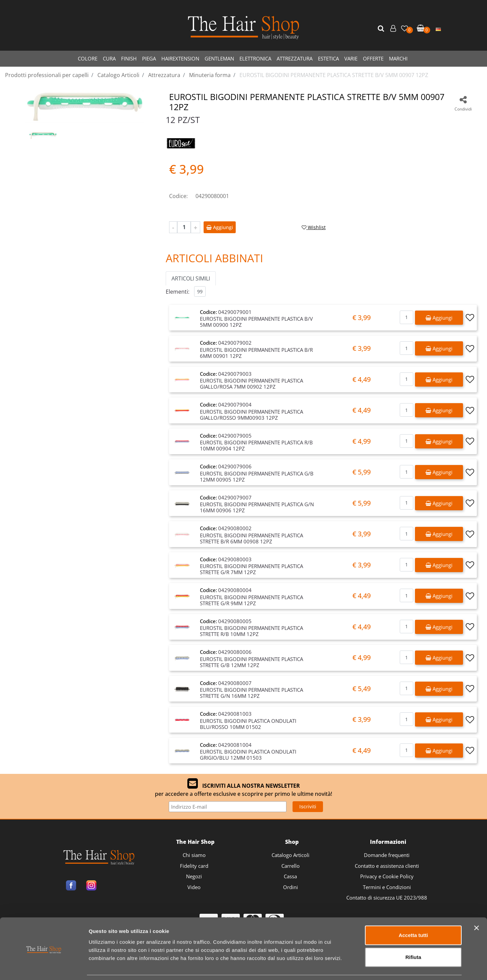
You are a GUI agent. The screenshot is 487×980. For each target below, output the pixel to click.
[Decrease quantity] (173, 227)
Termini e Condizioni (387, 887)
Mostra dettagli (356, 967)
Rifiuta (413, 936)
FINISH (129, 58)
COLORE (88, 58)
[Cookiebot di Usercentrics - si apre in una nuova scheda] (44, 967)
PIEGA (149, 58)
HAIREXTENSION (180, 58)
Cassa (290, 876)
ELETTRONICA (255, 58)
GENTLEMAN (219, 58)
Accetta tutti (413, 913)
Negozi (194, 876)
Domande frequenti (387, 855)
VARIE (351, 58)
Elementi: (178, 292)
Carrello (291, 866)
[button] (382, 29)
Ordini (291, 887)
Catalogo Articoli (291, 855)
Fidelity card (194, 866)
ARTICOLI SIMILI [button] (191, 278)
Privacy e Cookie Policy (387, 876)
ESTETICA (328, 58)
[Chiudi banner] (477, 906)
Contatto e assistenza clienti (387, 866)
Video (194, 887)
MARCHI (398, 58)
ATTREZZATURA (295, 58)
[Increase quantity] (195, 227)
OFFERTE (373, 58)
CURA (109, 58)
